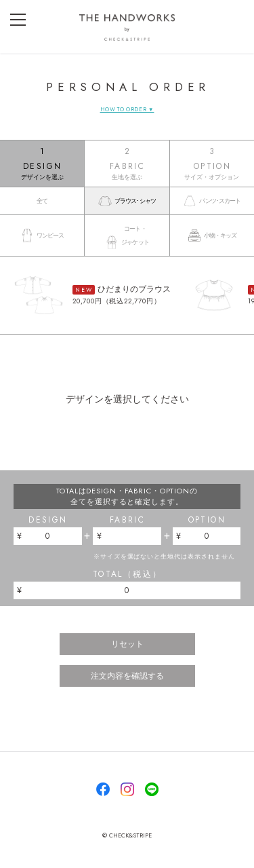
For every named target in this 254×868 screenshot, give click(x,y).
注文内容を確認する (127, 676)
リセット (127, 644)
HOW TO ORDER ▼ (127, 109)
